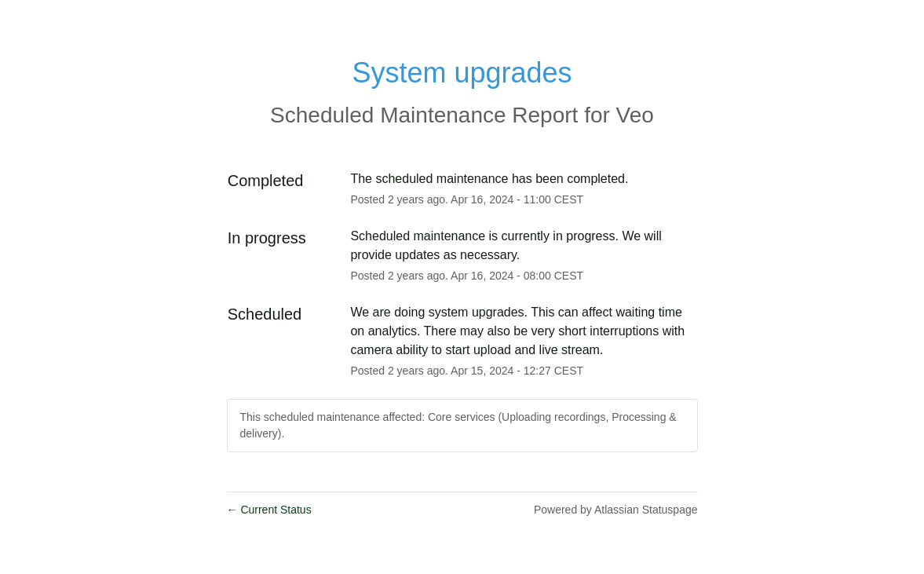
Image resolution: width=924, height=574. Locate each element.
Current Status (269, 510)
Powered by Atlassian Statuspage (616, 510)
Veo (635, 115)
